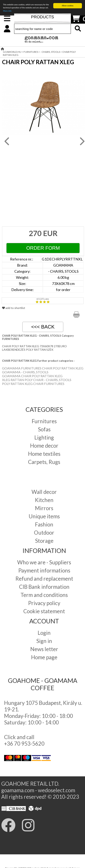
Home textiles (44, 454)
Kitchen (44, 500)
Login (44, 633)
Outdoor (44, 533)
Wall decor (44, 492)
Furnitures (44, 421)
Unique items (44, 516)
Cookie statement (44, 611)
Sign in (44, 641)
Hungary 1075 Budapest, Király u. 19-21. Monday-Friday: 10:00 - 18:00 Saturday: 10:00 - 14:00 (43, 713)
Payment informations (44, 570)
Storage (44, 541)
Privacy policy (44, 603)
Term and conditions (44, 595)
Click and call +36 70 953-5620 (24, 740)
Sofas (44, 429)
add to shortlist (14, 308)
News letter (44, 649)
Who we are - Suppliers (44, 562)
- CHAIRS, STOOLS (50, 52)
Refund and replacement (44, 579)
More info (7, 11)
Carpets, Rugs (44, 462)
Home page (44, 657)
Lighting (44, 437)
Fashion (44, 524)
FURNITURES (31, 52)
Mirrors (44, 508)
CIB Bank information (44, 587)
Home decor (44, 446)
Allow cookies (68, 6)
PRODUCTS (42, 17)
